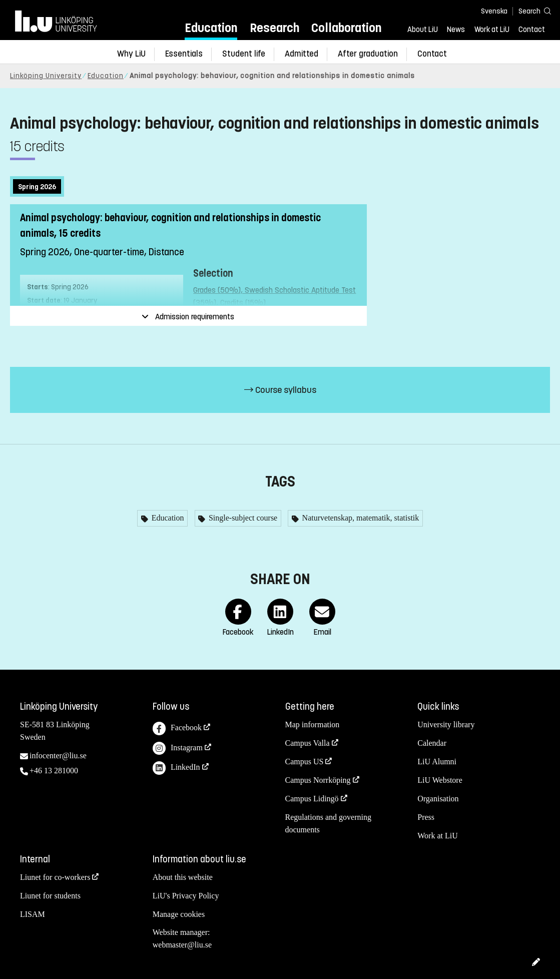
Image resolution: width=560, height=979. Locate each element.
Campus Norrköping (318, 780)
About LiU (423, 30)
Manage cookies (179, 914)
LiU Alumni (437, 762)
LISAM (33, 914)
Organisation (438, 799)
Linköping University (46, 76)
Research (274, 28)
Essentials (184, 54)
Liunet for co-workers (55, 877)
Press (426, 817)
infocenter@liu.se (58, 756)
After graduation (368, 54)
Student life (244, 54)
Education (211, 28)
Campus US (305, 762)
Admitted (302, 54)
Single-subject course (242, 518)
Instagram (178, 749)
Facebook (177, 728)
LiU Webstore (440, 780)
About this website (183, 877)
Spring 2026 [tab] (37, 187)
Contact (532, 30)
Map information (313, 724)
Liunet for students (50, 896)
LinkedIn (176, 768)
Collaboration (346, 28)
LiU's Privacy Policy (186, 896)
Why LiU (131, 54)
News (456, 30)
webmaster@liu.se (182, 945)
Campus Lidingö (312, 799)
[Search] (530, 11)
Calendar (432, 743)
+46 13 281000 (54, 771)
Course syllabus (280, 390)
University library (446, 724)
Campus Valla (308, 743)
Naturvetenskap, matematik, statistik (360, 518)
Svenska (494, 11)
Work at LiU (492, 30)
